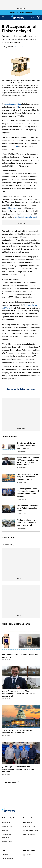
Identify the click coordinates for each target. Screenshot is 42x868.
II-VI (17, 107)
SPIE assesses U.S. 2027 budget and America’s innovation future (28, 477)
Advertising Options (30, 826)
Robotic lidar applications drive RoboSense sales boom (28, 508)
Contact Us (5, 854)
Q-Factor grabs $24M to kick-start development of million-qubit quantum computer (18, 769)
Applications (6, 830)
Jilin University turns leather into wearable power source (26, 445)
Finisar (15, 146)
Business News (20, 47)
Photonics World (7, 841)
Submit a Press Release (31, 830)
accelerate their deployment (26, 217)
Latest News (6, 822)
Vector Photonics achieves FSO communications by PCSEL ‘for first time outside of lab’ (19, 694)
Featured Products (29, 835)
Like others (13, 208)
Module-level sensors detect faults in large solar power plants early (28, 522)
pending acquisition (13, 104)
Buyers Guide (28, 822)
